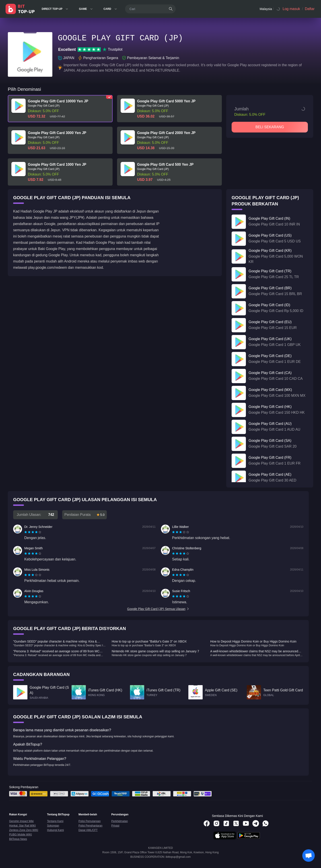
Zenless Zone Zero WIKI (24, 830)
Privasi (115, 826)
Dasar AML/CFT (88, 830)
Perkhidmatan (119, 821)
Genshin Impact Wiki (21, 821)
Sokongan (53, 826)
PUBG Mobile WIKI (21, 835)
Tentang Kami (55, 821)
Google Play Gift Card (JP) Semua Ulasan (158, 609)
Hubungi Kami (55, 830)
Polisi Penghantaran (90, 826)
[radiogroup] (33, 532)
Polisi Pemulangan (90, 821)
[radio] (26, 532)
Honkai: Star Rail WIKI (22, 826)
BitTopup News (18, 839)
